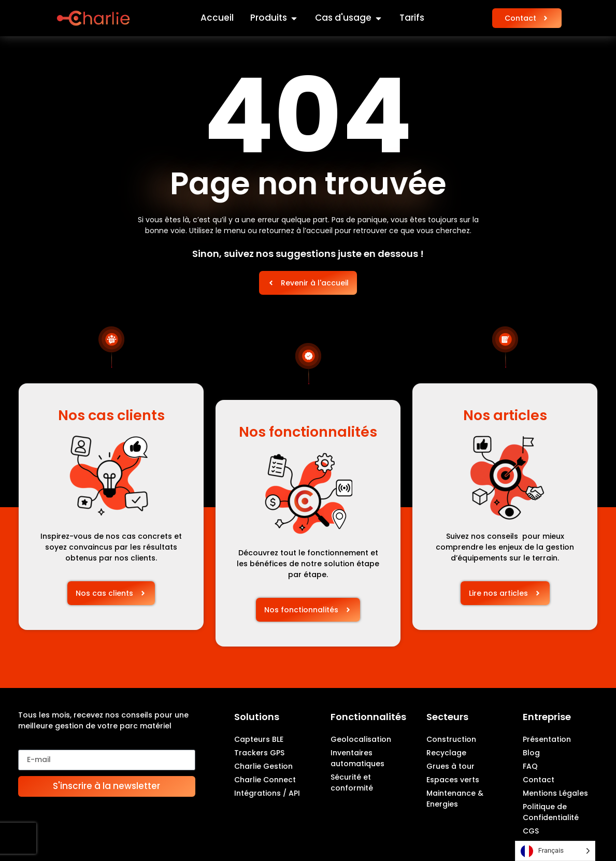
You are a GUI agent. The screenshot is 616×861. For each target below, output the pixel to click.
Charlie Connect (265, 780)
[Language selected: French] (555, 851)
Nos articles (505, 415)
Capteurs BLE (259, 739)
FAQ (530, 766)
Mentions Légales (555, 793)
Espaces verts (453, 780)
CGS (531, 831)
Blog (531, 753)
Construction (451, 739)
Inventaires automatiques (357, 758)
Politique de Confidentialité (551, 812)
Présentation (547, 739)
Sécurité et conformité (352, 783)
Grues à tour (450, 766)
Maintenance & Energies (455, 799)
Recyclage (446, 753)
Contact (539, 780)
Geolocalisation (361, 739)
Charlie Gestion (263, 766)
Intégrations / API (267, 793)
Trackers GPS (259, 753)
